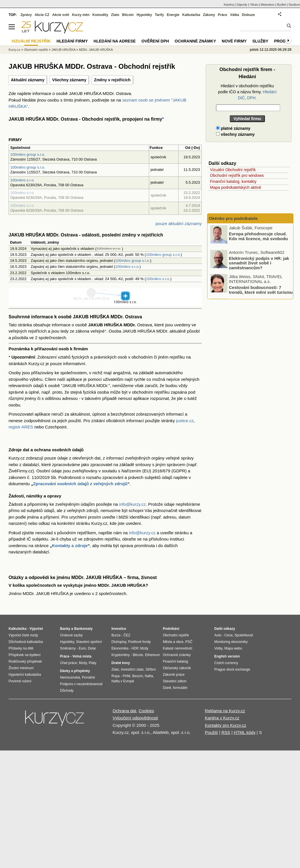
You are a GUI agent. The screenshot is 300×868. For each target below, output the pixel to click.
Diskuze (248, 15)
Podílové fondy (139, 642)
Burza (116, 635)
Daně (167, 688)
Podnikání (171, 629)
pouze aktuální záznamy (179, 223)
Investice (119, 629)
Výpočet (36, 629)
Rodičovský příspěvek (25, 661)
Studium (294, 5)
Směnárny (68, 648)
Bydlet (282, 5)
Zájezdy (242, 5)
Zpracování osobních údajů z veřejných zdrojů (80, 484)
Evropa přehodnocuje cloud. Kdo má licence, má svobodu (258, 236)
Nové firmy (234, 41)
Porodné (88, 677)
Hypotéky (144, 15)
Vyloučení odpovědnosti (135, 718)
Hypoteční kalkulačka (25, 675)
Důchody (67, 691)
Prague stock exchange (232, 669)
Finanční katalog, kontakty (233, 181)
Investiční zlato (132, 669)
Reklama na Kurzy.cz (225, 711)
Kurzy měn (81, 15)
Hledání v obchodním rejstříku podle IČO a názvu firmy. (247, 92)
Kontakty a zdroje (70, 546)
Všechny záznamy (69, 80)
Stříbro (151, 669)
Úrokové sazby (71, 635)
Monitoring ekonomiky (231, 642)
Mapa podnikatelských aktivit (235, 187)
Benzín (138, 676)
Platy (93, 663)
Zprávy (26, 15)
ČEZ (127, 635)
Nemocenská (70, 677)
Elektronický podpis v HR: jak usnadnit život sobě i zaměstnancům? (259, 263)
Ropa (116, 676)
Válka (234, 15)
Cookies (146, 711)
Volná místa (82, 656)
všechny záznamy (235, 134)
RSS (226, 732)
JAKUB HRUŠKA (63, 50)
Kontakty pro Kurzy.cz (226, 725)
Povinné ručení (20, 681)
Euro (82, 648)
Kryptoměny (121, 655)
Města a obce (173, 642)
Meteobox (268, 5)
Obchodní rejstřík (36, 50)
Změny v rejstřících (112, 80)
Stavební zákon (175, 681)
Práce (223, 15)
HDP (135, 648)
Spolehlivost (244, 635)
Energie (173, 15)
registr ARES (21, 427)
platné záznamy (233, 128)
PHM (126, 676)
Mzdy (83, 663)
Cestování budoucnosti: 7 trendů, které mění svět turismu (261, 290)
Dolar (92, 648)
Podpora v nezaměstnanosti (81, 684)
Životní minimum (21, 668)
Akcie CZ (42, 15)
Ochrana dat (124, 711)
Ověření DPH (155, 41)
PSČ (189, 642)
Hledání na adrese (115, 41)
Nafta (149, 676)
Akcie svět (61, 15)
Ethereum (152, 655)
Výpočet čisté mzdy (23, 635)
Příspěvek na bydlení (25, 655)
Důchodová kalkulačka (26, 642)
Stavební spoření (89, 642)
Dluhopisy (119, 642)
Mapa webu (233, 648)
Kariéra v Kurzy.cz (222, 718)
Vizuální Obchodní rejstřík (233, 170)
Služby (260, 41)
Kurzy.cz (14, 50)
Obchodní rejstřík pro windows (237, 175)
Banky (65, 629)
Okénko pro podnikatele (233, 218)
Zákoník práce (174, 675)
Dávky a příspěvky (75, 671)
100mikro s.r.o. (22, 180)
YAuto (254, 5)
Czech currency (226, 663)
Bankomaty (83, 629)
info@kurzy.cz (132, 504)
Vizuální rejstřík (31, 41)
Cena (228, 635)
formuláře (180, 688)
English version (227, 656)
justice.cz (185, 421)
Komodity (100, 15)
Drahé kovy (121, 663)
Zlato (115, 15)
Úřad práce (68, 663)
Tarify (159, 15)
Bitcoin (128, 15)
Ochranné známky (195, 41)
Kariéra (229, 5)
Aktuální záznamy (28, 80)
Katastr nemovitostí (178, 648)
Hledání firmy (72, 41)
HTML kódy (245, 732)
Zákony (209, 15)
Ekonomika (120, 648)
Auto (218, 635)
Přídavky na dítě (21, 648)
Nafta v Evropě (123, 681)
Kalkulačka (191, 15)
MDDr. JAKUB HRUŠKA (96, 50)
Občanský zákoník (177, 668)
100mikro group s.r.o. (28, 154)
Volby (218, 648)
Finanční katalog (175, 661)
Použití (211, 732)
